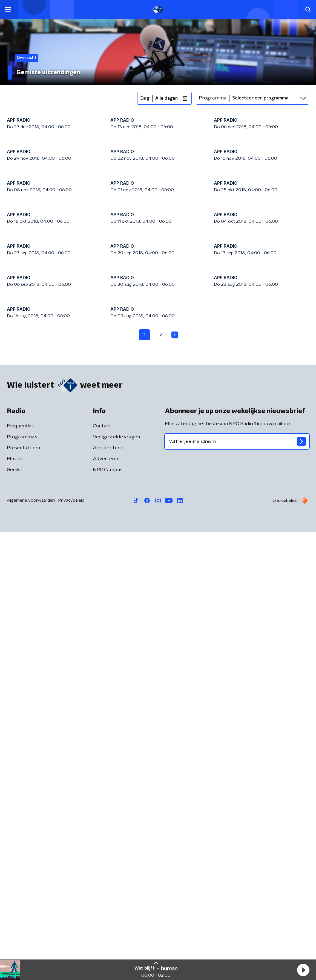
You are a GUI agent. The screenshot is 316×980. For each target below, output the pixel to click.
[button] (303, 970)
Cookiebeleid (285, 948)
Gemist (15, 918)
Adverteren (106, 907)
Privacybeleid (71, 948)
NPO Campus (108, 918)
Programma (213, 98)
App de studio (109, 896)
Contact (102, 874)
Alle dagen (166, 98)
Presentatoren (23, 896)
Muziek (15, 907)
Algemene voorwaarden (31, 948)
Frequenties (20, 874)
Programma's (22, 885)
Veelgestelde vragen (116, 885)
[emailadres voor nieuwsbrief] (237, 889)
